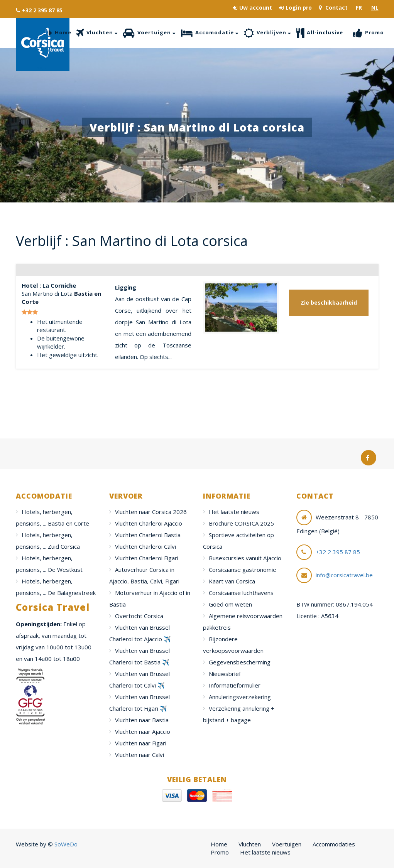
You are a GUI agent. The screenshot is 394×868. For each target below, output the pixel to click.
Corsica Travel (43, 44)
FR (359, 8)
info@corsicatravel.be (344, 575)
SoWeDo (66, 844)
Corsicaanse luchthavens (241, 593)
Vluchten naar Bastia (142, 720)
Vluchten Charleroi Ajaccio (149, 523)
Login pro (295, 8)
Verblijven (267, 33)
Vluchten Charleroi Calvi (145, 546)
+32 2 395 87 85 (39, 10)
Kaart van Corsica (232, 581)
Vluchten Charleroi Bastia (148, 535)
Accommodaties (334, 844)
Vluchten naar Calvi (140, 755)
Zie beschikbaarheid (329, 303)
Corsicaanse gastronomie (243, 570)
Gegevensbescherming (240, 662)
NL (375, 8)
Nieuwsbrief (225, 674)
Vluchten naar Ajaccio (143, 731)
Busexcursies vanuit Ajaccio (245, 558)
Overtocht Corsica (139, 616)
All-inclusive (320, 33)
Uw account (252, 8)
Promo (369, 33)
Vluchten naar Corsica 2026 (151, 512)
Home (60, 33)
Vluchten (97, 33)
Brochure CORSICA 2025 (241, 523)
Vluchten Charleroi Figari (147, 558)
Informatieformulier (235, 685)
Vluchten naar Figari (141, 743)
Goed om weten (230, 604)
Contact (333, 8)
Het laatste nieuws (234, 512)
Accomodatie (210, 33)
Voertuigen (149, 33)
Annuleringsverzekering (240, 697)
